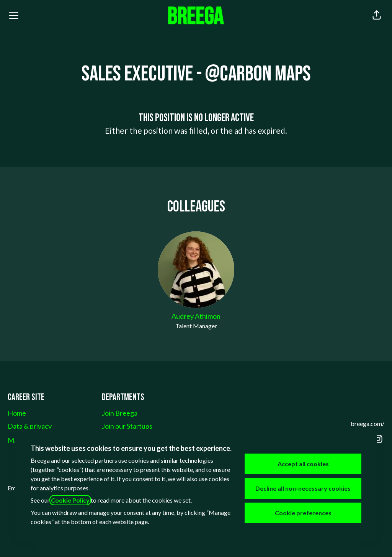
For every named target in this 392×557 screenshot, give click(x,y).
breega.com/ (367, 423)
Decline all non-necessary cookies (303, 488)
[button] (377, 15)
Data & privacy (30, 426)
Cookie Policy (70, 500)
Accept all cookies (303, 464)
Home (17, 413)
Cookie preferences (303, 513)
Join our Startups (127, 426)
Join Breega (120, 413)
